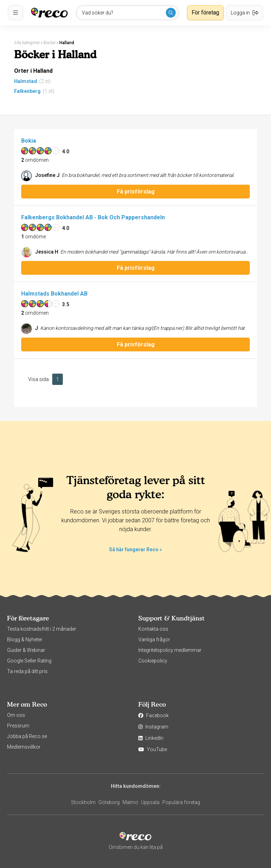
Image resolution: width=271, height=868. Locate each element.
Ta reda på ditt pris (27, 671)
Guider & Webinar (26, 650)
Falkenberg (27, 91)
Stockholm (83, 802)
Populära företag (181, 802)
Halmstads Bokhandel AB (54, 294)
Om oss (16, 715)
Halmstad (26, 81)
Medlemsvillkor (24, 747)
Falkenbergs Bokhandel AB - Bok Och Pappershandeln (93, 217)
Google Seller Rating (29, 661)
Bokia (29, 141)
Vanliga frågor (154, 640)
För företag (205, 13)
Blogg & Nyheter (25, 640)
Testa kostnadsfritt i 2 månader (42, 629)
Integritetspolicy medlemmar (170, 650)
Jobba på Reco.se (27, 736)
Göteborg (109, 802)
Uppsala (150, 802)
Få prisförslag (136, 192)
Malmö (130, 802)
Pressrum (18, 726)
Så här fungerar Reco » (135, 549)
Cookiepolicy (153, 661)
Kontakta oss (153, 629)
